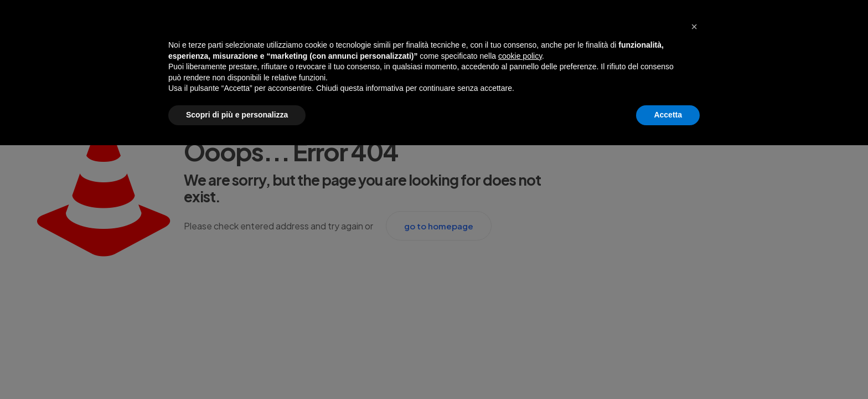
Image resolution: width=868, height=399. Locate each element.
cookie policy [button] (520, 56)
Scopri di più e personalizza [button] (237, 115)
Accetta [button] (668, 115)
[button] (694, 27)
